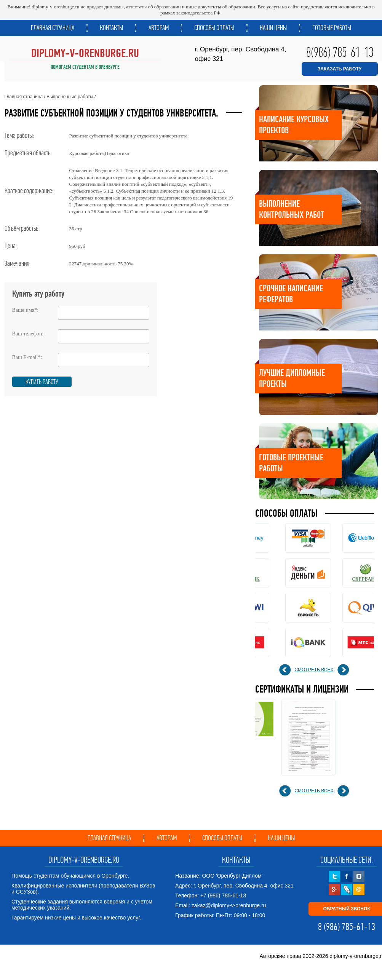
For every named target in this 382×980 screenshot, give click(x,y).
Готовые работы (332, 28)
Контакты (111, 28)
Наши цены (273, 28)
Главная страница (53, 28)
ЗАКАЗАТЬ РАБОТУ (340, 69)
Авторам (159, 28)
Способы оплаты (214, 28)
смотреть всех (314, 670)
